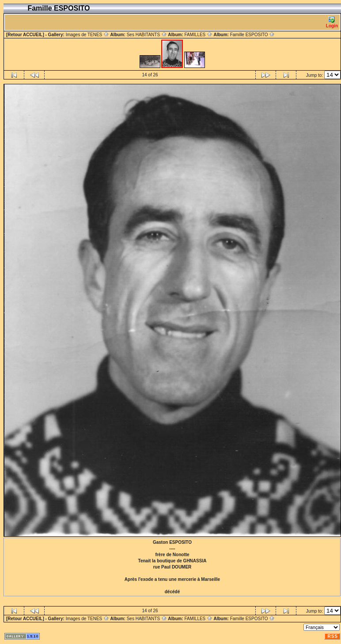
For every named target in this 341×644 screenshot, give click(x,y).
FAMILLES (198, 35)
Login (332, 22)
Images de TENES (87, 35)
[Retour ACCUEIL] (25, 35)
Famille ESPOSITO (253, 35)
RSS (333, 636)
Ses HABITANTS (147, 35)
